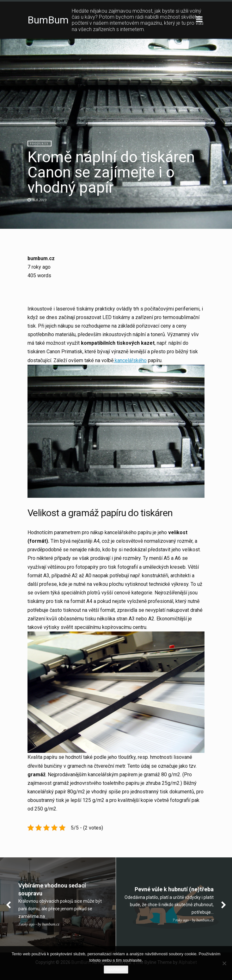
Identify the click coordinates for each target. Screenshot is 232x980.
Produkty (40, 144)
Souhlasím (116, 969)
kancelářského (130, 360)
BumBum (48, 20)
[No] (224, 963)
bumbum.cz (41, 258)
